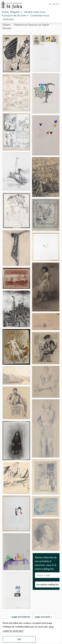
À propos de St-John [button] (15, 16)
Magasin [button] (16, 12)
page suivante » (43, 617)
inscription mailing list (48, 584)
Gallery (7, 25)
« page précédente (20, 617)
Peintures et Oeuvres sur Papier (32, 25)
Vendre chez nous (35, 12)
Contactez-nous (40, 16)
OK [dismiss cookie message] (19, 639)
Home (5, 12)
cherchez (8, 19)
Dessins (7, 28)
